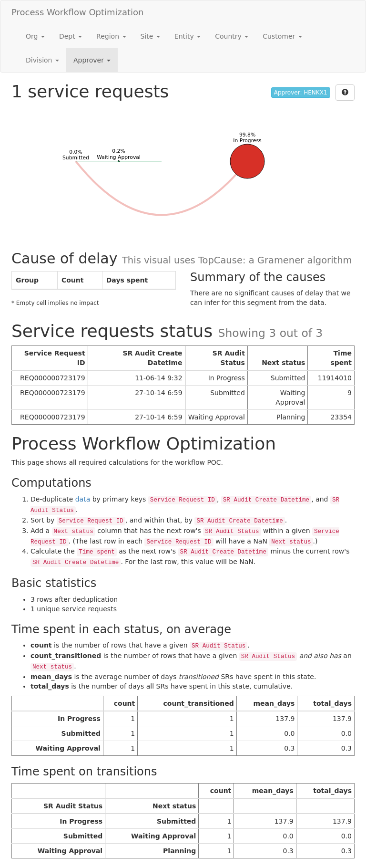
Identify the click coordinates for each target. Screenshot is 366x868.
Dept (71, 36)
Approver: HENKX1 (301, 93)
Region (111, 36)
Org (35, 36)
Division (42, 60)
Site (150, 36)
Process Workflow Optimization (78, 12)
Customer (282, 36)
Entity (188, 36)
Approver (92, 60)
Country (232, 36)
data (83, 499)
